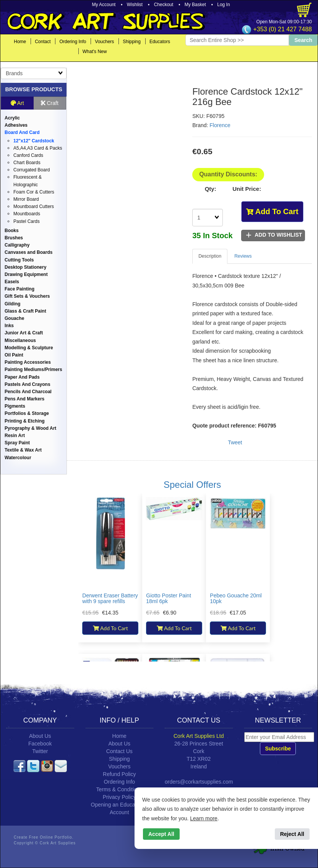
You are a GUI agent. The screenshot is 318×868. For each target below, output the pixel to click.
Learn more (204, 818)
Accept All (161, 834)
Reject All (292, 834)
